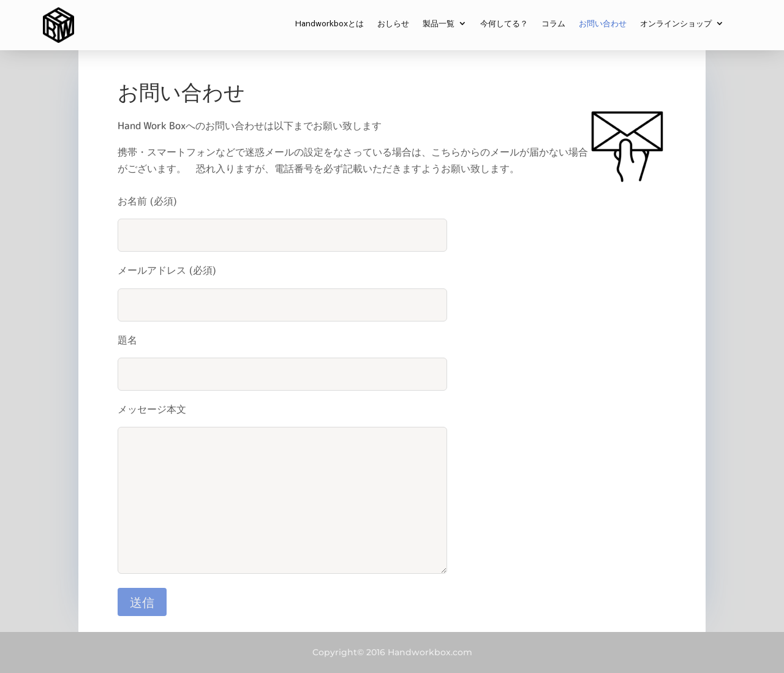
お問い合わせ (603, 24)
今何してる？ (504, 24)
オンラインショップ (676, 24)
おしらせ (393, 24)
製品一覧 (439, 24)
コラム (553, 24)
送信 (142, 602)
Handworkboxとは (330, 24)
